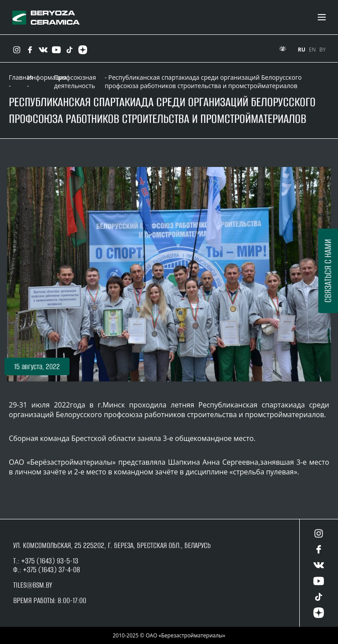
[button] (37, 366)
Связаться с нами (328, 270)
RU (302, 50)
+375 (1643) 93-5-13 (49, 561)
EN (312, 50)
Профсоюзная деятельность (75, 82)
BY (323, 50)
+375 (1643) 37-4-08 (51, 570)
